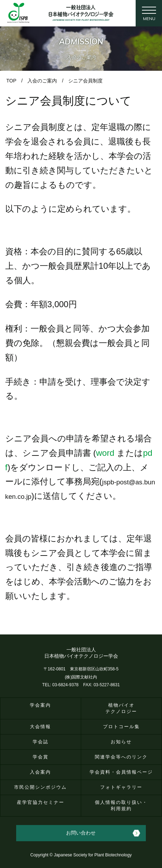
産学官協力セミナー (41, 802)
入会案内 (40, 772)
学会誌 (41, 742)
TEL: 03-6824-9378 (60, 685)
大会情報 (40, 727)
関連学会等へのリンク (121, 757)
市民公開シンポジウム (40, 787)
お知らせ (121, 742)
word (105, 453)
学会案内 (40, 705)
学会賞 (41, 757)
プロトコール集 (121, 727)
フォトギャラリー (121, 787)
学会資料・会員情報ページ (121, 772)
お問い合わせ (81, 833)
